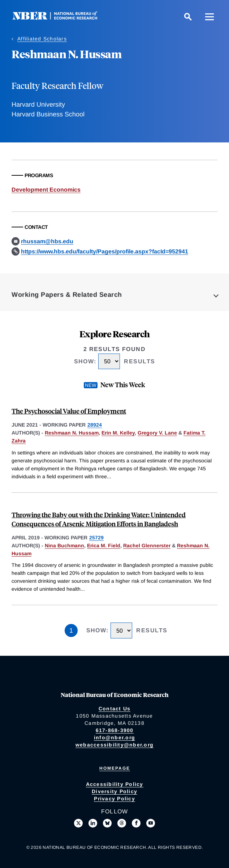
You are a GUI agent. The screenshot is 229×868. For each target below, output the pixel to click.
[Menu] (209, 17)
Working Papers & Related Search (67, 295)
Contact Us (115, 709)
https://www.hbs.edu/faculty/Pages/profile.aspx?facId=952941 (105, 251)
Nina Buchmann (64, 546)
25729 (96, 538)
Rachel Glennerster (147, 546)
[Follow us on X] (78, 823)
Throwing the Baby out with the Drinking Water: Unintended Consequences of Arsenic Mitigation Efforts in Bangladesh (99, 519)
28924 (95, 425)
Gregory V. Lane (157, 433)
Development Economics (46, 190)
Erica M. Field (104, 546)
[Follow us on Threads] (122, 823)
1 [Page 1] (71, 630)
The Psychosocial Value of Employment (69, 411)
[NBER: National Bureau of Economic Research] (61, 18)
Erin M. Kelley (118, 433)
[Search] (188, 17)
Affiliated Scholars (42, 39)
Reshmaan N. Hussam (72, 433)
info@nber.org (114, 737)
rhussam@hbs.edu (47, 241)
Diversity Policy (114, 791)
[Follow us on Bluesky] (107, 823)
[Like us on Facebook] (136, 823)
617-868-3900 (115, 730)
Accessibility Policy (115, 784)
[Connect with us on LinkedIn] (93, 823)
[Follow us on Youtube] (151, 823)
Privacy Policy (114, 799)
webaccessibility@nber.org (114, 745)
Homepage (115, 768)
